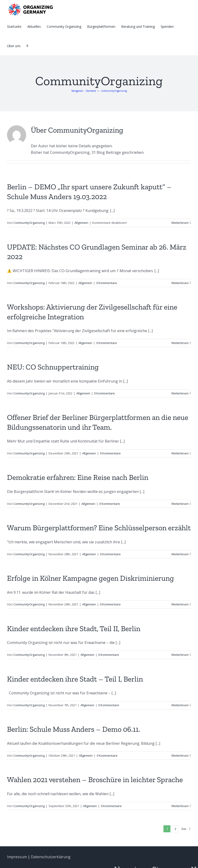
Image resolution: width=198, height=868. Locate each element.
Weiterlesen (180, 223)
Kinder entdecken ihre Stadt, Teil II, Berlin (74, 629)
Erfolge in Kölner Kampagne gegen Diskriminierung (90, 578)
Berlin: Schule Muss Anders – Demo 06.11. (74, 729)
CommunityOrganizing (29, 223)
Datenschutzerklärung (51, 857)
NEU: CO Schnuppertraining (53, 367)
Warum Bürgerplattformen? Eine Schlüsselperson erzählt (99, 528)
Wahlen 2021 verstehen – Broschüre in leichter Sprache (95, 780)
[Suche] (27, 46)
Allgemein (81, 223)
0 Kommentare (107, 283)
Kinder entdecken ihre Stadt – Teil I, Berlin (75, 679)
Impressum (17, 857)
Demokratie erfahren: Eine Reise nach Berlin (78, 477)
